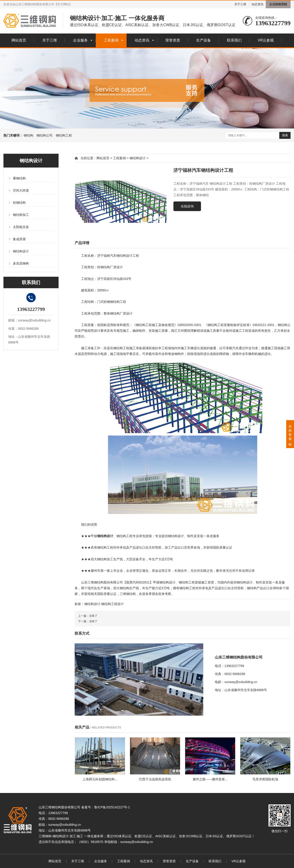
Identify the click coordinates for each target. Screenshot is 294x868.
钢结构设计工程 (128, 256)
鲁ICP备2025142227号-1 (112, 807)
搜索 (285, 135)
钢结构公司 (45, 135)
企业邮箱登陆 (278, 4)
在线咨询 (187, 206)
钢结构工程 (64, 135)
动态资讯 (257, 4)
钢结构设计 (21, 251)
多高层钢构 (21, 263)
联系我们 (234, 40)
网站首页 (19, 40)
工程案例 (111, 40)
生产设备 (204, 40)
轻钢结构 (19, 203)
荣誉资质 (173, 40)
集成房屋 (19, 239)
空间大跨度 (21, 190)
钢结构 (28, 135)
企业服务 (80, 40)
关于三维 (240, 4)
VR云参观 (266, 40)
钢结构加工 (21, 215)
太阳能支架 (21, 227)
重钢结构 (19, 178)
